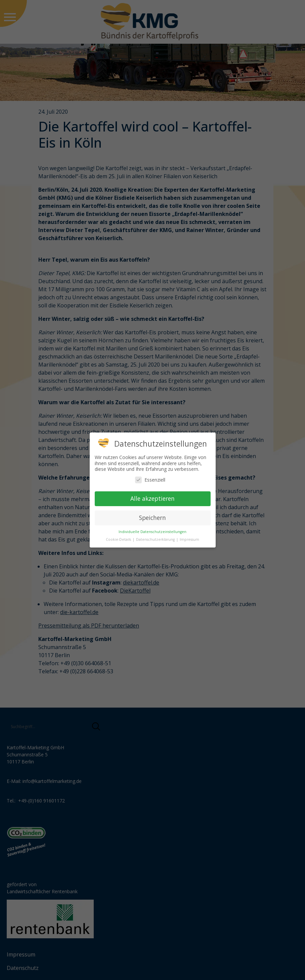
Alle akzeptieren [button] (152, 498)
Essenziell (150, 480)
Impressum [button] (189, 539)
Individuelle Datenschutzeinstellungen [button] (152, 532)
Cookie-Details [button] (119, 539)
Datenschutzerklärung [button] (156, 539)
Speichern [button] (152, 518)
